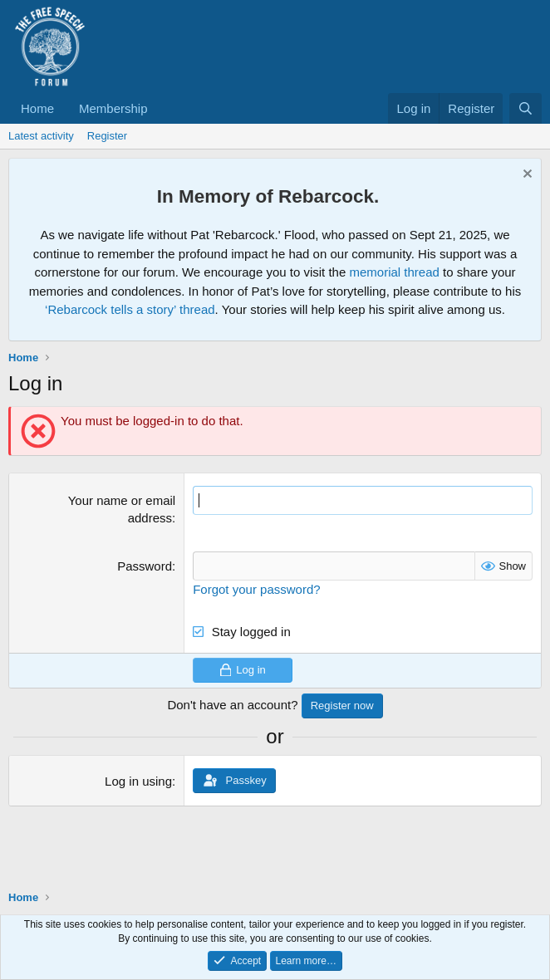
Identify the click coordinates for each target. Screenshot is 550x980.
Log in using (138, 781)
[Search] (525, 108)
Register (107, 136)
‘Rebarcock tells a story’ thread (130, 309)
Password (145, 566)
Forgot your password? (256, 589)
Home (37, 108)
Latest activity (41, 136)
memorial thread (394, 272)
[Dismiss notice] (525, 176)
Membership (113, 108)
